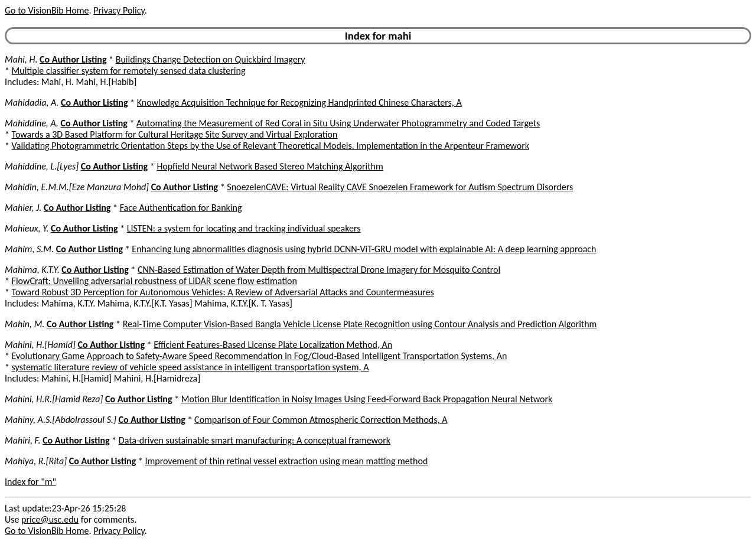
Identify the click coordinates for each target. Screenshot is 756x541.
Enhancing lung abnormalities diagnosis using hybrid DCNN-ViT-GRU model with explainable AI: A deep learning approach (364, 249)
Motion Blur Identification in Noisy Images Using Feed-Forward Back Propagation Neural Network (367, 399)
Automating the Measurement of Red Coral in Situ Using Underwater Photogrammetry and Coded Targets (338, 123)
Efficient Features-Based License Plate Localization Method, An (273, 345)
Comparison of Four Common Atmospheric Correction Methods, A (321, 420)
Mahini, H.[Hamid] (40, 345)
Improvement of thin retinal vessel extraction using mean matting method (286, 461)
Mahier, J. (23, 208)
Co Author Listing (73, 59)
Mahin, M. (25, 324)
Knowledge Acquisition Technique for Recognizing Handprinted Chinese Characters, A (299, 102)
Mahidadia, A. (32, 102)
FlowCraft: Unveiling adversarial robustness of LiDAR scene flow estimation (154, 281)
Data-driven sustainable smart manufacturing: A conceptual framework (255, 440)
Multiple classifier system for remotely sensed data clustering (129, 71)
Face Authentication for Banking (181, 208)
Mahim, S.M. (29, 249)
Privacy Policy (119, 10)
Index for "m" (30, 482)
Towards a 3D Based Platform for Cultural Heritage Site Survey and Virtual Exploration (175, 134)
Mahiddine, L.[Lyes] (42, 166)
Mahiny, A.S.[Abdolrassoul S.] (61, 420)
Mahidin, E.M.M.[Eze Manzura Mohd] (77, 187)
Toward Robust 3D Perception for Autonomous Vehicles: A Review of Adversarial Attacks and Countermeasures (223, 292)
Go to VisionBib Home (47, 10)
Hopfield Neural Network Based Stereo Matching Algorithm (270, 166)
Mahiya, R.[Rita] (36, 461)
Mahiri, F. (23, 440)
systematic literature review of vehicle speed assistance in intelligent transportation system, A (190, 367)
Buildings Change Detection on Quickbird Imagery (211, 59)
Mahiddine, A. (32, 123)
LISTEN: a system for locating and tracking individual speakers (244, 228)
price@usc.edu (50, 519)
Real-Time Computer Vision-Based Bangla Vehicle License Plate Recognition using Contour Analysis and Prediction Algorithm (360, 324)
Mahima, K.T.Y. (32, 270)
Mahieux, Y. (27, 228)
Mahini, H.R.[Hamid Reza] (54, 399)
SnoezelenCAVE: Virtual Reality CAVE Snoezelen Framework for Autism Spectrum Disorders (400, 187)
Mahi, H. (21, 59)
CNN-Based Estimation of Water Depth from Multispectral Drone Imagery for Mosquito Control (319, 270)
